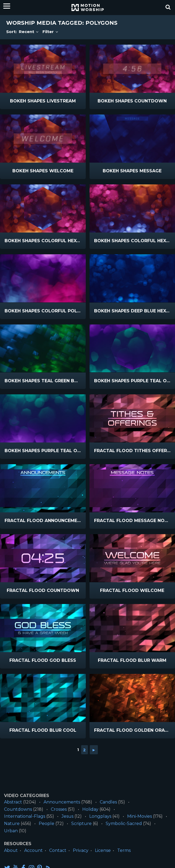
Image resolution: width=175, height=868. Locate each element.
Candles (108, 802)
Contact (58, 850)
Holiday (90, 809)
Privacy (81, 850)
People (47, 824)
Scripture (81, 824)
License (103, 850)
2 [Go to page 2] (84, 750)
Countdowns (18, 809)
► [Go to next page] (94, 750)
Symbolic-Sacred (124, 824)
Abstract (13, 802)
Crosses (59, 809)
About (11, 850)
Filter (51, 32)
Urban (11, 831)
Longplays (100, 816)
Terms (124, 850)
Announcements (62, 802)
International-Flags (25, 816)
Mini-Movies (140, 816)
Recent (29, 32)
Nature (12, 824)
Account (33, 850)
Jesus (67, 816)
